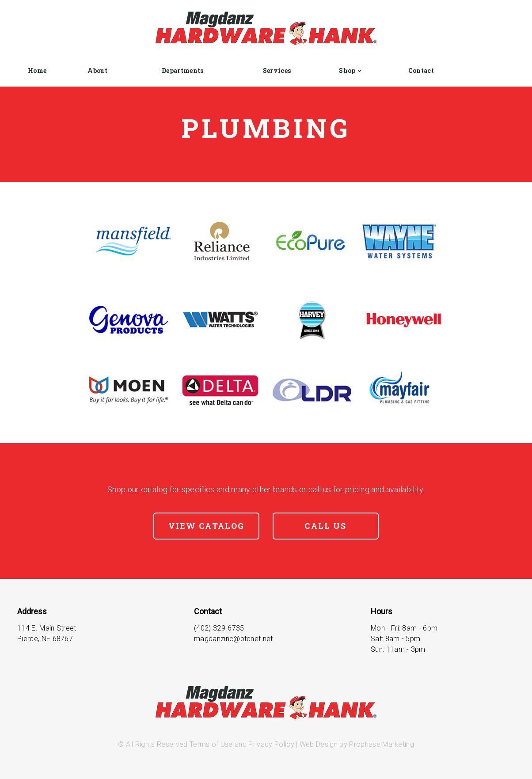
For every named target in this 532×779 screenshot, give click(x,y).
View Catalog (207, 526)
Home (37, 70)
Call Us (325, 526)
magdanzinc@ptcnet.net (234, 639)
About (97, 70)
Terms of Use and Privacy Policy (242, 744)
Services (277, 70)
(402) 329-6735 (219, 628)
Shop (347, 70)
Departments (183, 70)
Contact (421, 70)
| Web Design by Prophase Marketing (354, 744)
